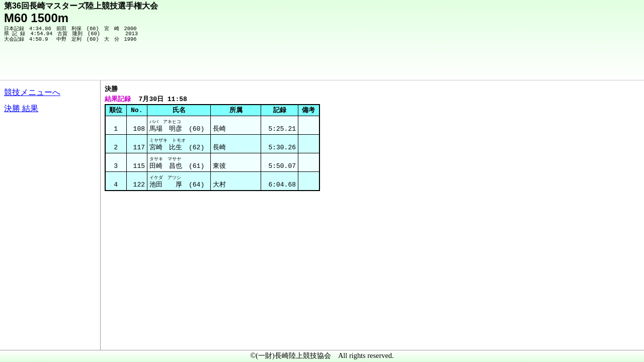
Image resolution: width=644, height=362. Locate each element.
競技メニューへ (32, 92)
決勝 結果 (21, 108)
